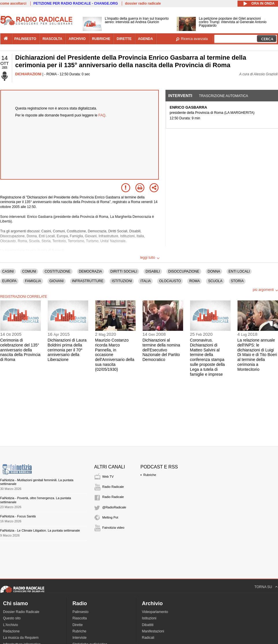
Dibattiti (148, 625)
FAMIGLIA (33, 281)
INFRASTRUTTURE (88, 281)
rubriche (101, 39)
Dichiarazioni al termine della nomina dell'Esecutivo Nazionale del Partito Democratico (161, 350)
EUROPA (10, 281)
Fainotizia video (113, 528)
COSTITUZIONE (57, 271)
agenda (146, 39)
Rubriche (150, 475)
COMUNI (29, 271)
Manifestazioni (153, 631)
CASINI (8, 271)
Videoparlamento (155, 612)
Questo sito (12, 618)
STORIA (237, 281)
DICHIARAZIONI (28, 74)
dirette (124, 39)
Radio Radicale (113, 487)
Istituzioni (149, 618)
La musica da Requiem (21, 638)
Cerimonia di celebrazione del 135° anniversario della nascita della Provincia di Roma (20, 350)
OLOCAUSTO (170, 281)
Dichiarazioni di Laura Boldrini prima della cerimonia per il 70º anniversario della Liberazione (67, 350)
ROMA (194, 281)
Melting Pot (110, 517)
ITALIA (146, 281)
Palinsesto (81, 612)
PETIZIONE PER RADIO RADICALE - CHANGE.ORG (76, 3)
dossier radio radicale (143, 3)
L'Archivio (11, 625)
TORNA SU (263, 587)
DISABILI (153, 271)
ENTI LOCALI (239, 271)
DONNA (214, 271)
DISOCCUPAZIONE (184, 271)
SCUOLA (215, 281)
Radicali (148, 638)
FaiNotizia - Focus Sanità (18, 516)
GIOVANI (57, 281)
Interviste (80, 638)
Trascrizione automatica (224, 96)
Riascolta (80, 618)
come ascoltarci (13, 3)
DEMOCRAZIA (91, 271)
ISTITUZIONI (122, 281)
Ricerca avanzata (195, 39)
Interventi (180, 96)
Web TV (108, 477)
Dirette (78, 625)
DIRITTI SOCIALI (124, 271)
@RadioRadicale (114, 507)
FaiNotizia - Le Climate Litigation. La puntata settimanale (40, 530)
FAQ (102, 115)
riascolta (52, 39)
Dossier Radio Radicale (21, 612)
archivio (77, 39)
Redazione (11, 631)
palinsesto (25, 39)
